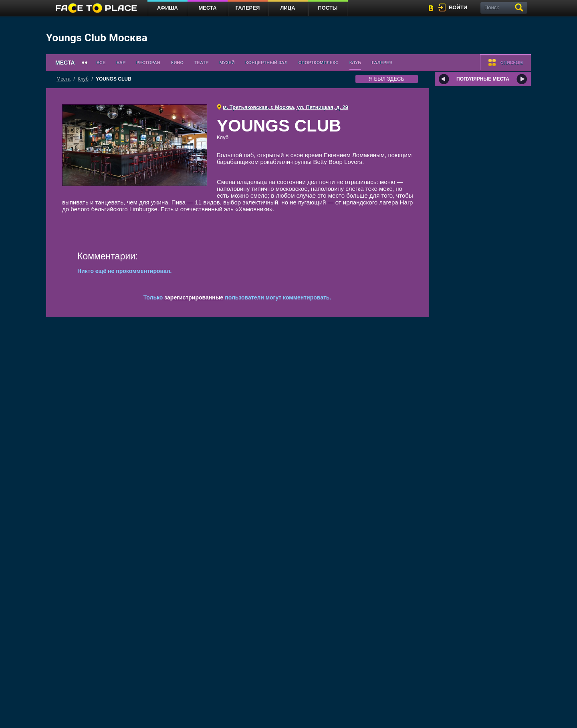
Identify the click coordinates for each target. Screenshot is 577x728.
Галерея (248, 8)
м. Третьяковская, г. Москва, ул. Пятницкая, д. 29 (285, 107)
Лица (287, 8)
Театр (202, 63)
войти (458, 7)
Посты (328, 8)
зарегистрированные (194, 297)
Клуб (355, 63)
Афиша (167, 8)
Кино (177, 63)
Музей (227, 63)
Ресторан (148, 63)
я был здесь (387, 79)
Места (207, 8)
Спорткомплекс (318, 63)
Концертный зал (267, 63)
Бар (121, 63)
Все (101, 63)
